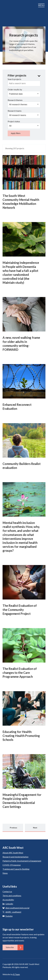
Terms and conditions (12, 896)
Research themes (15, 100)
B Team (17, 974)
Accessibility (8, 900)
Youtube (8, 916)
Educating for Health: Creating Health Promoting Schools (21, 736)
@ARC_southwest (13, 912)
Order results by (15, 89)
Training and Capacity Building (16, 869)
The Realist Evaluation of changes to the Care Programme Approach (20, 673)
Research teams (15, 111)
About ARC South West (13, 853)
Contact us (7, 891)
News (5, 873)
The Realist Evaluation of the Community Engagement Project (20, 610)
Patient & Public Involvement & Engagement (22, 861)
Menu (42, 5)
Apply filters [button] (16, 133)
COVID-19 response (12, 865)
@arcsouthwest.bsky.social (17, 908)
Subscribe (15, 947)
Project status (14, 121)
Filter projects (17, 76)
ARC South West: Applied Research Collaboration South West (10, 10)
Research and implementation (15, 857)
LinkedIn (9, 904)
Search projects (14, 79)
